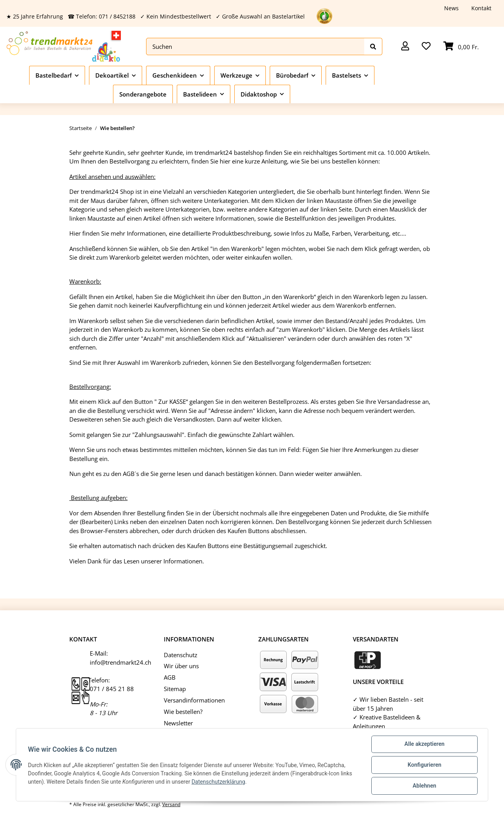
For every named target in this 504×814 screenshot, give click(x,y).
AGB (170, 677)
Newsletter (178, 723)
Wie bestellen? (183, 712)
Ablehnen (423, 786)
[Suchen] (255, 47)
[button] (405, 47)
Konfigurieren (423, 766)
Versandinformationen (194, 700)
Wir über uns (181, 666)
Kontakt (481, 8)
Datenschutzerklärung (219, 782)
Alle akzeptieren (423, 745)
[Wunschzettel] (426, 47)
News (451, 8)
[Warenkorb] (461, 47)
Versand (171, 804)
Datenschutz (181, 655)
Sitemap (175, 689)
